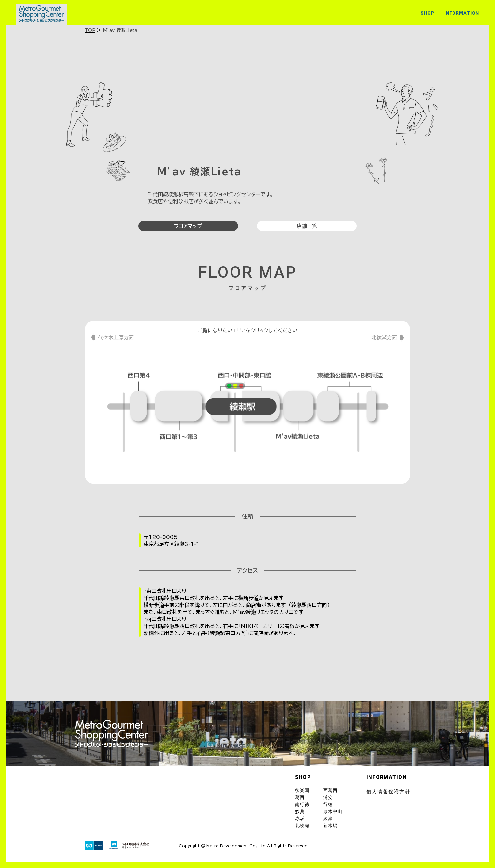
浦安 (328, 797)
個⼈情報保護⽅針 (388, 792)
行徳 (328, 804)
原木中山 (333, 811)
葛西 (300, 797)
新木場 (330, 825)
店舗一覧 (307, 226)
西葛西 (330, 790)
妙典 (300, 811)
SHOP (427, 13)
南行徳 (302, 804)
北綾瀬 (302, 825)
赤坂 (300, 818)
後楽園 (302, 790)
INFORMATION (462, 13)
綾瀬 (328, 818)
